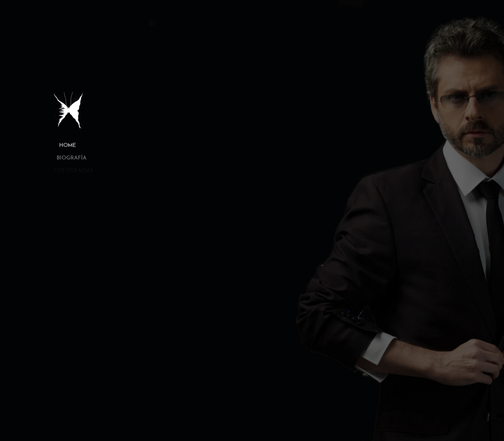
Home (64, 145)
